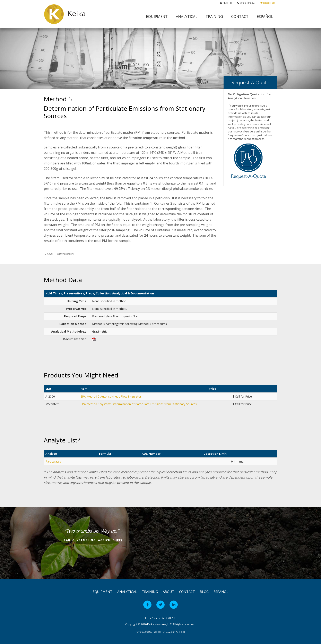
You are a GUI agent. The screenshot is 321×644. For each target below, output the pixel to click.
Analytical (187, 16)
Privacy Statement (160, 618)
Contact (240, 16)
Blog (204, 592)
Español (265, 16)
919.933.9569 (246, 3)
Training (214, 16)
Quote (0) (268, 3)
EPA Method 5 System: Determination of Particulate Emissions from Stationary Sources (139, 404)
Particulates (53, 461)
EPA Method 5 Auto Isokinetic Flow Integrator (111, 396)
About (168, 592)
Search (226, 3)
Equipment (157, 16)
